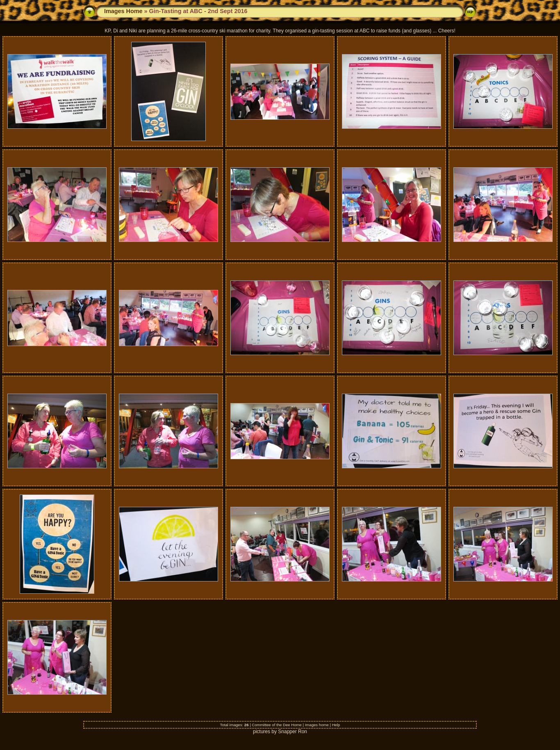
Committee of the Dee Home (277, 725)
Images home (317, 725)
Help (336, 725)
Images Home (123, 11)
